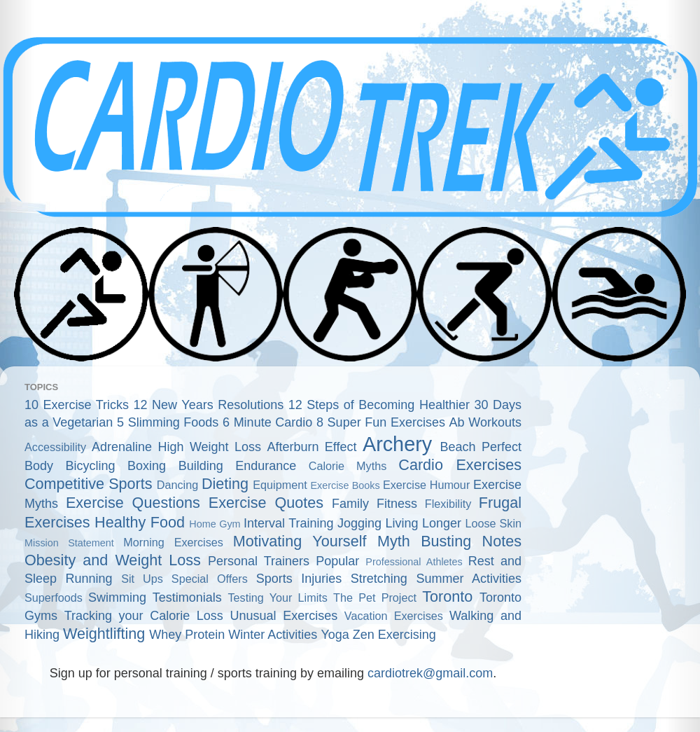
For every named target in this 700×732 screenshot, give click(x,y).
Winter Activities (273, 635)
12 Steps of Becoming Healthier (379, 405)
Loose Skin (493, 523)
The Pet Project (375, 598)
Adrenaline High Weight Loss (176, 447)
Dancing (177, 485)
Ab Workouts (485, 422)
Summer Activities (469, 579)
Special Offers (210, 579)
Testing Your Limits (277, 598)
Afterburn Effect (311, 447)
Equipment (280, 485)
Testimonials (187, 598)
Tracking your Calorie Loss (144, 616)
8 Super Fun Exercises (381, 422)
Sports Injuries (299, 579)
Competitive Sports (89, 484)
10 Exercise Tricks (77, 405)
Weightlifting (104, 634)
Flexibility (448, 504)
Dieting (225, 484)
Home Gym (215, 524)
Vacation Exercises (394, 616)
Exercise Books (345, 485)
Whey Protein (187, 635)
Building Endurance (238, 466)
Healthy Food (140, 522)
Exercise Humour (426, 485)
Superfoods (54, 598)
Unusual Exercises (284, 616)
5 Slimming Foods (168, 422)
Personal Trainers (259, 561)
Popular (337, 561)
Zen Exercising (394, 635)
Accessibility (55, 447)
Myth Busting (424, 541)
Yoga (335, 635)
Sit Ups (142, 579)
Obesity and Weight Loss (113, 560)
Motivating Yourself (300, 541)
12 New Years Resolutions (209, 405)
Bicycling (91, 466)
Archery (397, 444)
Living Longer (423, 523)
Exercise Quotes (266, 503)
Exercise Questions (133, 503)
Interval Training (289, 523)
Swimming (117, 598)
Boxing (147, 466)
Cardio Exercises (460, 465)
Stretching (379, 579)
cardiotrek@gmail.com (430, 673)
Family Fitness (374, 504)
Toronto (447, 596)
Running (89, 579)
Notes (502, 541)
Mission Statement (69, 543)
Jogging (359, 523)
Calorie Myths (348, 466)
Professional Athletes (414, 562)
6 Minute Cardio (267, 422)
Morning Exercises (173, 542)
